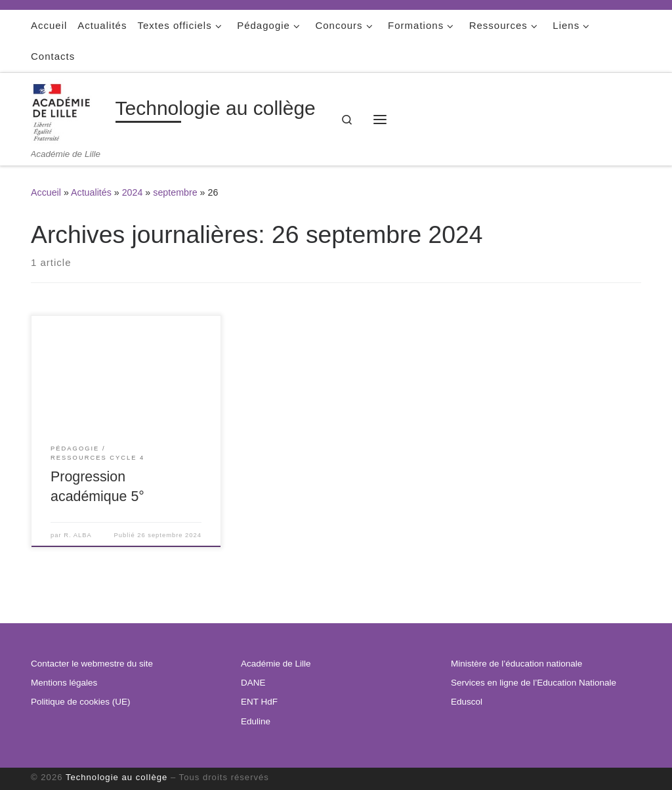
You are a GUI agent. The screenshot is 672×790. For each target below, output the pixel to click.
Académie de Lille (276, 664)
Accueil (46, 192)
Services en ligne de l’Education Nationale (534, 683)
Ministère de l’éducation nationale (516, 664)
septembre (175, 192)
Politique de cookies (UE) (81, 702)
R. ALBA (77, 535)
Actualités (91, 192)
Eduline (256, 721)
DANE (253, 683)
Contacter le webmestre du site (92, 664)
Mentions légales (64, 683)
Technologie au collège (116, 777)
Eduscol (467, 702)
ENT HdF (259, 702)
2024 (133, 192)
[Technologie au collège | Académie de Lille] (71, 111)
